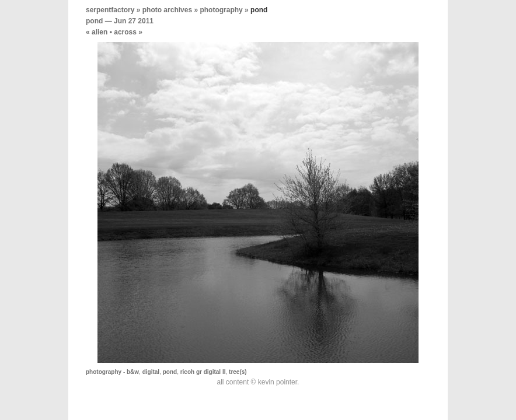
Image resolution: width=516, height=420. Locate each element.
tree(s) (238, 372)
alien (100, 32)
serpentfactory (110, 10)
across (125, 32)
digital (151, 372)
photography (221, 10)
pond (94, 21)
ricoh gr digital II (203, 372)
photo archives (167, 10)
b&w (133, 372)
